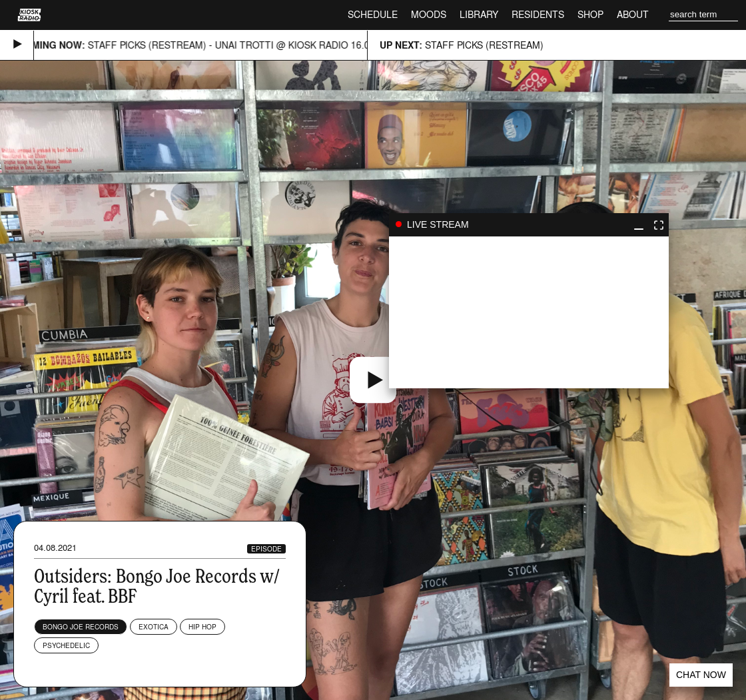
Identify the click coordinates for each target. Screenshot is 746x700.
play (529, 312)
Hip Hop (202, 627)
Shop (590, 14)
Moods (429, 14)
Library (479, 14)
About (633, 14)
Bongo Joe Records (81, 627)
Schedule (373, 14)
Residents (538, 14)
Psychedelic (66, 645)
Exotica (154, 627)
